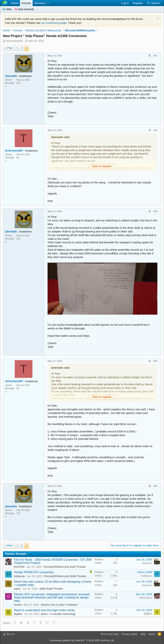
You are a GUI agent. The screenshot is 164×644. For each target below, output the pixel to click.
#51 (155, 56)
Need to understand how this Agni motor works (45, 610)
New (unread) (24, 9)
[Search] (153, 3)
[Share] (150, 56)
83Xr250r (19, 567)
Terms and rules (110, 634)
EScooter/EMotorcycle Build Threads (65, 567)
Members (40, 3)
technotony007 (15, 41)
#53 (155, 211)
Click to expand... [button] (102, 166)
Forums (26, 3)
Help (143, 634)
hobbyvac (20, 576)
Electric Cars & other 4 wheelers (59, 605)
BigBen (18, 614)
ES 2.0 (9, 634)
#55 (155, 486)
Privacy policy (130, 634)
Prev (10, 48)
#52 (155, 130)
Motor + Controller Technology (58, 614)
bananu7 (147, 563)
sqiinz (17, 589)
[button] (48, 3)
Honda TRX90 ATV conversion (34, 572)
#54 (155, 361)
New (7, 9)
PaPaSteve (146, 598)
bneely (18, 605)
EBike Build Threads (51, 589)
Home (15, 3)
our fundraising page (54, 23)
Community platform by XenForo (82, 640)
